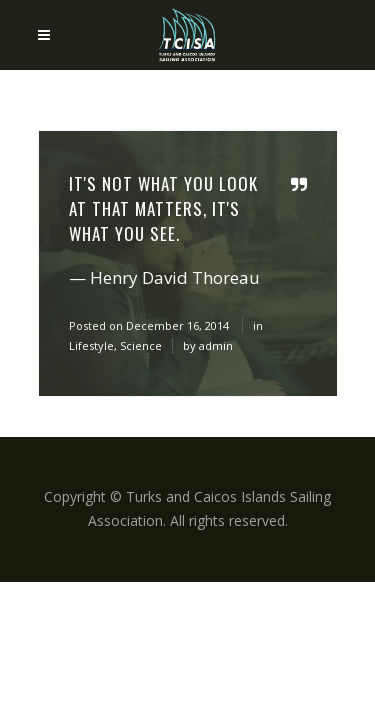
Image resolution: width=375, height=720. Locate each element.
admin (216, 345)
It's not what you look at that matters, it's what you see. (163, 208)
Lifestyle (91, 345)
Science (141, 345)
